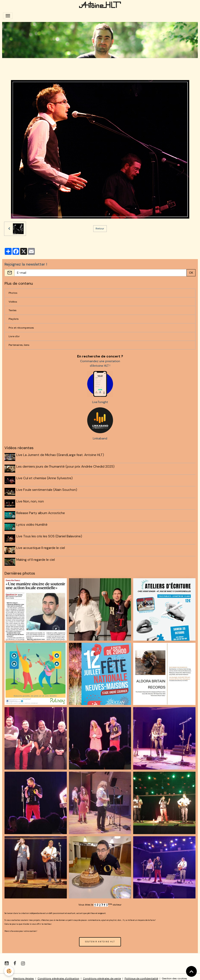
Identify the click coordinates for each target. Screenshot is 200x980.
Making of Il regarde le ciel (36, 556)
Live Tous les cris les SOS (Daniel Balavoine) (50, 534)
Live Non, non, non (31, 500)
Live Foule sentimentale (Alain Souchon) (47, 489)
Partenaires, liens (19, 345)
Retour (100, 229)
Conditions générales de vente (102, 975)
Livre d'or (14, 336)
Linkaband (100, 438)
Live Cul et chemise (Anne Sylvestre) (45, 478)
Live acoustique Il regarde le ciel (41, 545)
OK (191, 273)
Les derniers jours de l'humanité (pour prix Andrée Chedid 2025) (66, 466)
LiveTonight (100, 402)
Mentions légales (24, 975)
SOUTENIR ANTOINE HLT (100, 938)
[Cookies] (9, 971)
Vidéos (13, 302)
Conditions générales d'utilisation (58, 975)
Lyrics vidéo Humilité (32, 523)
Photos (13, 293)
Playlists (14, 319)
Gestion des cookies (174, 975)
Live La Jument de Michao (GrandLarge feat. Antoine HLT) (61, 455)
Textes (13, 310)
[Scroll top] (191, 971)
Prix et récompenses (21, 328)
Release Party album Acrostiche (41, 511)
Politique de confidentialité (141, 975)
